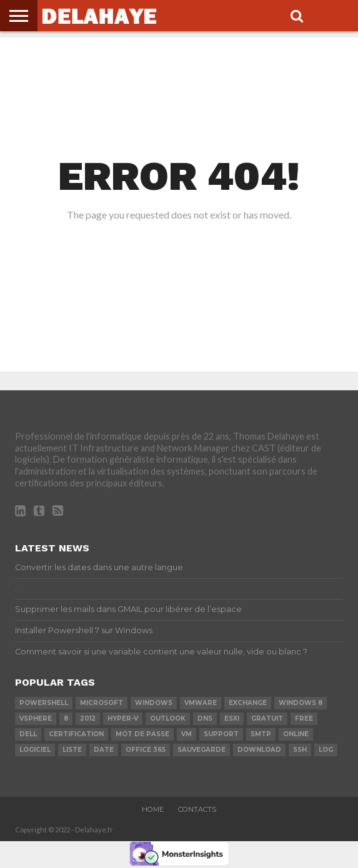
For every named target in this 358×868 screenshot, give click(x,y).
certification (76, 734)
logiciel (35, 750)
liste (72, 750)
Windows (154, 703)
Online (296, 734)
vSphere (36, 718)
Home (153, 809)
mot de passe (142, 734)
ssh (300, 750)
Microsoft (102, 703)
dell (28, 734)
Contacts (197, 809)
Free (304, 718)
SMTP (261, 734)
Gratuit (267, 718)
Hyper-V (123, 718)
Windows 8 (301, 703)
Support (221, 734)
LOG (326, 750)
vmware (201, 703)
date (104, 750)
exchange (248, 703)
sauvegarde (201, 750)
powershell (44, 703)
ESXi (232, 718)
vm (186, 734)
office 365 (146, 750)
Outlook (168, 718)
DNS (205, 718)
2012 (88, 718)
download (259, 750)
